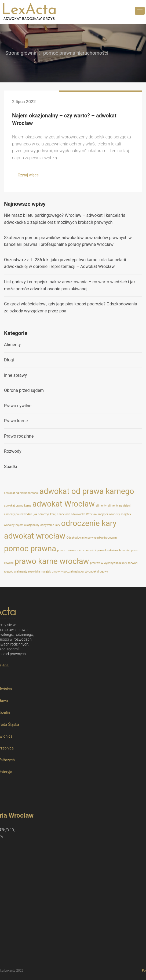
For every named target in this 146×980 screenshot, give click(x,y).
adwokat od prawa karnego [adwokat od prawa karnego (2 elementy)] (87, 491)
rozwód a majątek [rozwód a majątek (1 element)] (39, 572)
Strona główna (21, 53)
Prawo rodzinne (19, 436)
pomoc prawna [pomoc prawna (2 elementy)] (30, 549)
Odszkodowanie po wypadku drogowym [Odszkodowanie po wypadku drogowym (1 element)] (92, 538)
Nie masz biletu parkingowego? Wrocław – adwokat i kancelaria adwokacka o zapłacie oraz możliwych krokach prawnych (65, 219)
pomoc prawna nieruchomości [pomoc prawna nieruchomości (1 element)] (76, 550)
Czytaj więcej (29, 175)
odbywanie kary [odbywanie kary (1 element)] (50, 525)
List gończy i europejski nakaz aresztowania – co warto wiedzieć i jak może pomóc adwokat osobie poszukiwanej (70, 285)
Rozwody (13, 451)
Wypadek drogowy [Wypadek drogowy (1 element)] (96, 572)
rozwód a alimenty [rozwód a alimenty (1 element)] (16, 572)
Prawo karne (16, 421)
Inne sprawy (15, 375)
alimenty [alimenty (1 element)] (101, 506)
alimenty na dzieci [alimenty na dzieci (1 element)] (119, 506)
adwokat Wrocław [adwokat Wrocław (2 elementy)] (63, 504)
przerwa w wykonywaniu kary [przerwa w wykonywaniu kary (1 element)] (109, 563)
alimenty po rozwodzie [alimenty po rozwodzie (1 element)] (18, 514)
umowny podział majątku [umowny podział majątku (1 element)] (68, 572)
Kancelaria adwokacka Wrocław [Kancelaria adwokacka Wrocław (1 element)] (77, 514)
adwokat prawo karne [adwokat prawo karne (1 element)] (18, 506)
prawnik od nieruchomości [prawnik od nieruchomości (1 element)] (114, 550)
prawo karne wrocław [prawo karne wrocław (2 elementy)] (52, 561)
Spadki (10, 467)
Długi (9, 360)
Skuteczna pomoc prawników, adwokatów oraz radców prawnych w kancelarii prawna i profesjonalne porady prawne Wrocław (68, 241)
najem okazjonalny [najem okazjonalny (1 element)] (27, 525)
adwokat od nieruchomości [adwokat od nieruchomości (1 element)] (21, 493)
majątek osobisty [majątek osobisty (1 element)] (109, 514)
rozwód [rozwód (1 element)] (133, 563)
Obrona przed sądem (24, 390)
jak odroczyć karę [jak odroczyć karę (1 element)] (45, 514)
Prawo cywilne (18, 406)
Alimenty (12, 345)
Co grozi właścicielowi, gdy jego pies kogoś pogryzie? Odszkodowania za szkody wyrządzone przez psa (71, 307)
